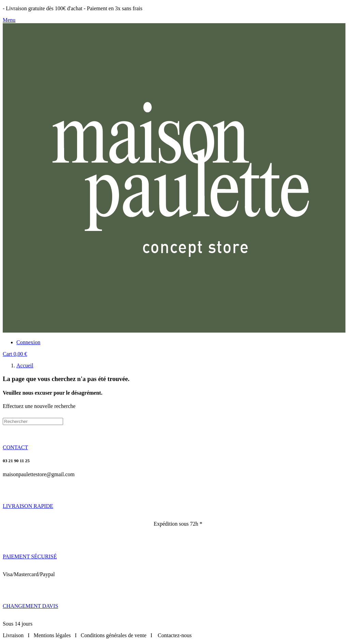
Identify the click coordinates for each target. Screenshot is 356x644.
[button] (15, 447)
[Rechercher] (33, 421)
